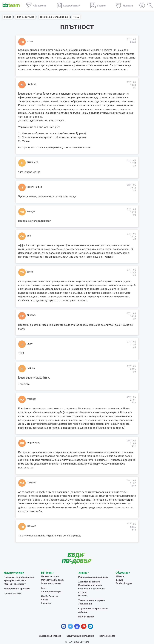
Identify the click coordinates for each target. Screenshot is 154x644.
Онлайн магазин (12, 593)
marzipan (32, 399)
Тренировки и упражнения (54, 17)
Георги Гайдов (35, 187)
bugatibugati (33, 443)
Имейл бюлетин (49, 596)
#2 (134, 166)
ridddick (31, 368)
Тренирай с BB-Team (15, 580)
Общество (122, 573)
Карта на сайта (107, 631)
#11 (134, 446)
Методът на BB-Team (52, 580)
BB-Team (46, 573)
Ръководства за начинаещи (93, 577)
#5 (134, 239)
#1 (134, 88)
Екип (44, 588)
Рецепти (83, 592)
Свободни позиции (51, 591)
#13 (134, 530)
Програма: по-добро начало (19, 577)
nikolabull (32, 84)
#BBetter (120, 576)
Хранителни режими (89, 581)
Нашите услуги (13, 573)
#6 (134, 275)
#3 (134, 190)
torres (30, 41)
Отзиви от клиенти (51, 583)
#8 (134, 347)
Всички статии (86, 612)
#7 (134, 319)
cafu (29, 236)
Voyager (31, 211)
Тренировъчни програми (91, 596)
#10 (134, 403)
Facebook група (124, 583)
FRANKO (31, 315)
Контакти (46, 602)
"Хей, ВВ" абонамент (15, 584)
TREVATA (32, 526)
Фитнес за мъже (25, 17)
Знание (83, 573)
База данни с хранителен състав (95, 588)
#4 (134, 215)
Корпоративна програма (17, 588)
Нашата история (50, 576)
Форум (7, 17)
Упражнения (85, 600)
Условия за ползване (50, 631)
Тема (76, 17)
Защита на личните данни (80, 631)
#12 (134, 486)
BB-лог (45, 599)
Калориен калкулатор (90, 585)
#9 (134, 372)
